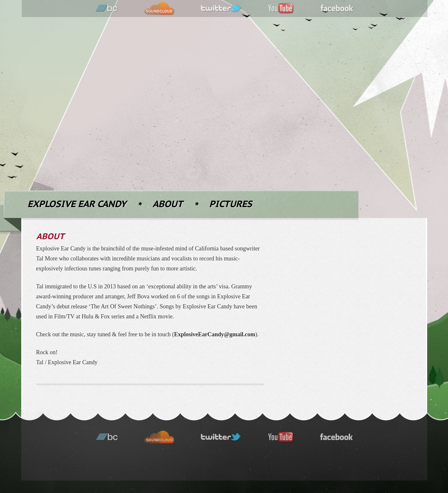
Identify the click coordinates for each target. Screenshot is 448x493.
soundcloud (159, 9)
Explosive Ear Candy (77, 204)
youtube (281, 9)
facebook (337, 9)
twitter (221, 9)
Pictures (231, 204)
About (168, 204)
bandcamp (107, 9)
